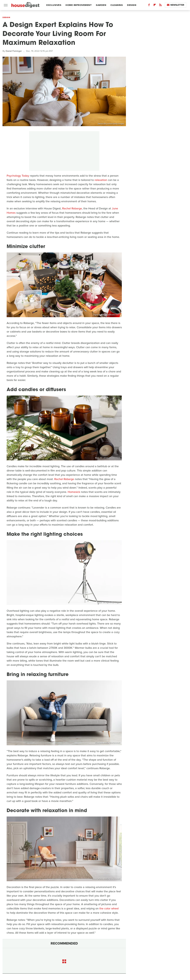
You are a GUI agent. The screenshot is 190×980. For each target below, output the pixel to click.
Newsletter (176, 5)
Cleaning (117, 5)
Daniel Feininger (14, 51)
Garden (101, 5)
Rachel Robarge (72, 208)
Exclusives (54, 5)
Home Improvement (79, 5)
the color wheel (109, 908)
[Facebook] (149, 6)
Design (132, 5)
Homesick (74, 492)
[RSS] (160, 6)
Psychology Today (18, 176)
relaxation (101, 180)
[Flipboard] (155, 6)
